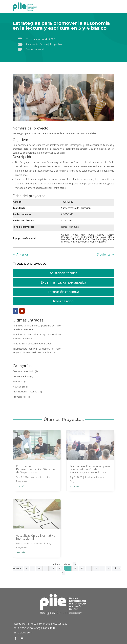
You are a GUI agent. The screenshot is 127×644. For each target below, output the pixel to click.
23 (82, 569)
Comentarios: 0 (35, 49)
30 (96, 569)
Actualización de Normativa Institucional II (36, 537)
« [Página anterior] (26, 569)
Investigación (63, 301)
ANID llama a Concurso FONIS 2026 (32, 344)
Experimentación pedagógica (63, 282)
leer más (21, 486)
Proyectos (56, 44)
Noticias (17, 387)
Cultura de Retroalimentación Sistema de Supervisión (35, 469)
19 (53, 569)
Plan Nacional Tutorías (25, 392)
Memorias (18, 381)
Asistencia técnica (37, 44)
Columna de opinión (23, 371)
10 (39, 569)
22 (75, 569)
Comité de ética (21, 376)
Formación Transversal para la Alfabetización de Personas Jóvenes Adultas (90, 469)
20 (60, 569)
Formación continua (63, 292)
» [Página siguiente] (108, 569)
